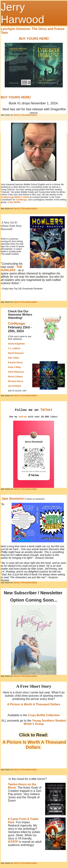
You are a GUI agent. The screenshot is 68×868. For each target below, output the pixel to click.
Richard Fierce (16, 381)
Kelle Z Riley (14, 367)
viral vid (23, 417)
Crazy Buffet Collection (44, 715)
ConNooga (21, 200)
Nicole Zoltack (15, 377)
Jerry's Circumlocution (25, 115)
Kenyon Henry (15, 363)
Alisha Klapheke (16, 344)
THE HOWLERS (11, 269)
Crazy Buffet (14, 202)
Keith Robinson (16, 372)
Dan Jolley (14, 358)
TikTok (46, 410)
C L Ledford (14, 348)
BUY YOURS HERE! (34, 39)
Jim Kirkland (15, 386)
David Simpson (16, 353)
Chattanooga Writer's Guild (15, 197)
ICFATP (13, 842)
